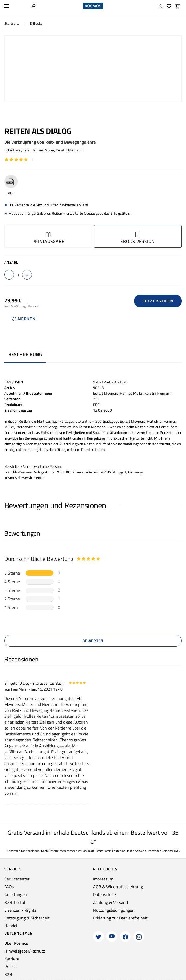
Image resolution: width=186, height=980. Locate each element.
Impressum (103, 879)
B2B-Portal (15, 902)
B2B (8, 974)
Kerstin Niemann (69, 150)
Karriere (12, 959)
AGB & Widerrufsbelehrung (118, 887)
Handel (11, 926)
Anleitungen (16, 894)
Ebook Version (138, 238)
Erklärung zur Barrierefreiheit (120, 918)
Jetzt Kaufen (158, 301)
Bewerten (93, 641)
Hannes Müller (43, 150)
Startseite (12, 24)
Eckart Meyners (17, 150)
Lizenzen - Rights (20, 910)
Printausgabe (48, 238)
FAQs (9, 887)
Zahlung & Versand (110, 902)
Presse (10, 967)
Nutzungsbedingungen (114, 910)
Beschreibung (25, 354)
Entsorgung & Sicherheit (27, 918)
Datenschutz (105, 894)
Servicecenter (17, 879)
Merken (23, 319)
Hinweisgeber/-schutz (25, 951)
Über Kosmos (16, 943)
